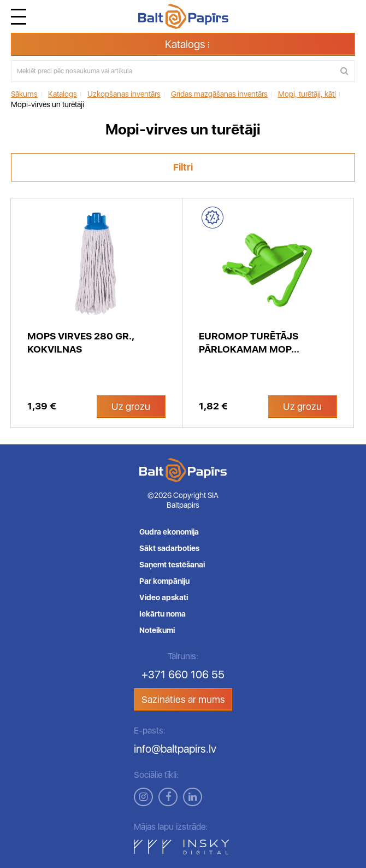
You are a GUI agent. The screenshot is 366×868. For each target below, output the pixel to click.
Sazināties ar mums (183, 699)
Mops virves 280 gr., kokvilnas (81, 342)
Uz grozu (131, 406)
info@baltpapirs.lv (175, 749)
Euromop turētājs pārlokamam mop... (249, 342)
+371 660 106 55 (183, 675)
